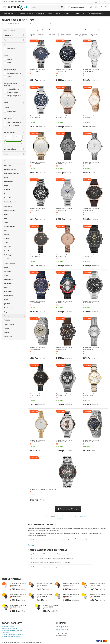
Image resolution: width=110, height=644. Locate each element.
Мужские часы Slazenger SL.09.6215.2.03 (64, 395)
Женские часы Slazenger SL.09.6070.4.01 (38, 348)
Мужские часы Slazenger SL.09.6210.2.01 (38, 117)
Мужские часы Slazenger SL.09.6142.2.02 (51, 606)
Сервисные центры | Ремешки (12, 630)
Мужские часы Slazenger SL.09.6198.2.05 (64, 70)
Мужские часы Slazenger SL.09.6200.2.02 (91, 256)
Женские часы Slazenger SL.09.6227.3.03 (38, 441)
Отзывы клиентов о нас (10, 628)
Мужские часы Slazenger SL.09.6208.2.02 (91, 302)
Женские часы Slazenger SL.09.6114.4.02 (91, 70)
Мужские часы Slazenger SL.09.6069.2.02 (45, 595)
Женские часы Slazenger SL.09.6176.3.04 (38, 163)
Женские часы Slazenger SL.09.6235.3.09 (91, 348)
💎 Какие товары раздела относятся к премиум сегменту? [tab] (49, 567)
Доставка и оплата (8, 626)
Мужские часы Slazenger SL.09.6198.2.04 (64, 441)
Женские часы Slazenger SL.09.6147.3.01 (98, 584)
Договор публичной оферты (11, 636)
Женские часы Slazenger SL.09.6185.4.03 (38, 70)
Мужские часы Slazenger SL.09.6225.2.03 (64, 163)
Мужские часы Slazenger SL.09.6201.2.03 (64, 348)
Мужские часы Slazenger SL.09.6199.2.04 (43, 489)
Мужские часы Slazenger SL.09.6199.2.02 (64, 302)
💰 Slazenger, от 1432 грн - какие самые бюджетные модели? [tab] (50, 554)
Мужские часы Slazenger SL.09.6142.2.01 (18, 606)
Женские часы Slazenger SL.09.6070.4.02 (91, 441)
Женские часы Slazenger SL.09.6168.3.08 (38, 256)
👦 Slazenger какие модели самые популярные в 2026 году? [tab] (49, 563)
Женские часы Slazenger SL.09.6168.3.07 (64, 256)
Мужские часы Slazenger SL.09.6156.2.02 (38, 209)
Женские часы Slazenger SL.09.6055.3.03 (91, 117)
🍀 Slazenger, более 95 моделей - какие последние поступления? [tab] (51, 558)
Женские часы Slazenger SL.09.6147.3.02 (38, 395)
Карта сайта (6, 632)
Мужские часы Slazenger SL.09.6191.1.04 (64, 209)
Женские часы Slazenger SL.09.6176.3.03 (64, 117)
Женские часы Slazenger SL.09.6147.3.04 (91, 163)
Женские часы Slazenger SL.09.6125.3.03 (98, 595)
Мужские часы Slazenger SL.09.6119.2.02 (91, 209)
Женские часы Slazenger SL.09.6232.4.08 (91, 395)
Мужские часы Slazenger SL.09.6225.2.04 (38, 302)
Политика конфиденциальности (12, 634)
